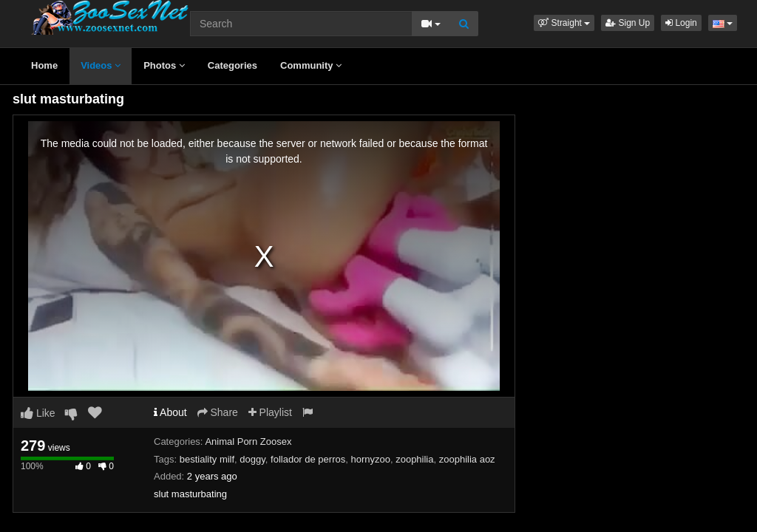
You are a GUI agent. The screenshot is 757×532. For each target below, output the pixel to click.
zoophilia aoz (467, 459)
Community (311, 65)
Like (38, 413)
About (170, 412)
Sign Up (628, 23)
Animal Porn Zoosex (248, 441)
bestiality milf (207, 459)
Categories (232, 65)
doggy (252, 459)
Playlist (270, 412)
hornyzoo (370, 459)
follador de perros (308, 459)
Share (218, 412)
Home (44, 65)
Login (681, 23)
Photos (164, 65)
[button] (564, 23)
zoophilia (414, 459)
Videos (101, 65)
